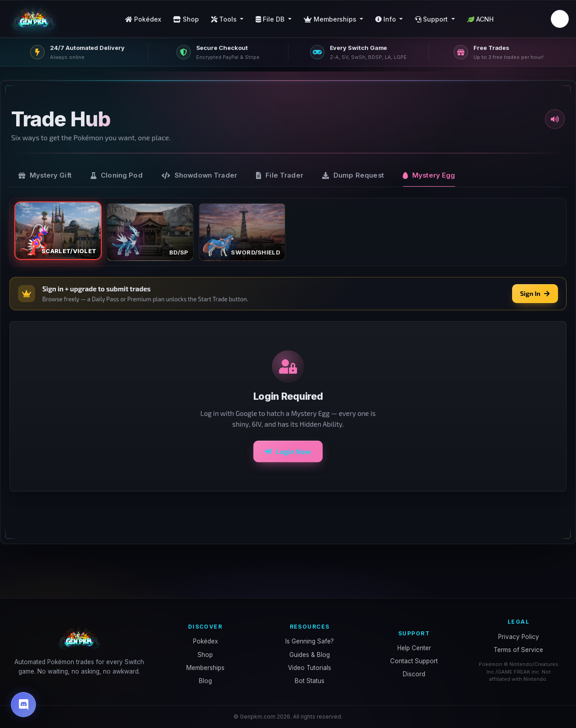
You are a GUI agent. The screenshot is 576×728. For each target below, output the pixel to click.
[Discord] (23, 705)
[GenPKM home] (34, 19)
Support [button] (432, 19)
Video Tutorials (310, 668)
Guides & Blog (310, 655)
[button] (560, 19)
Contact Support (414, 661)
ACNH (480, 19)
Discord (414, 674)
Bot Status (310, 681)
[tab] (45, 175)
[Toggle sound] (555, 119)
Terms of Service (518, 650)
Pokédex (143, 19)
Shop (186, 19)
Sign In (535, 293)
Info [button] (387, 19)
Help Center (414, 648)
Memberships (205, 668)
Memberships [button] (331, 19)
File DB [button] (271, 19)
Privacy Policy (519, 637)
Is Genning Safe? (310, 641)
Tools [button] (225, 19)
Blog (205, 681)
